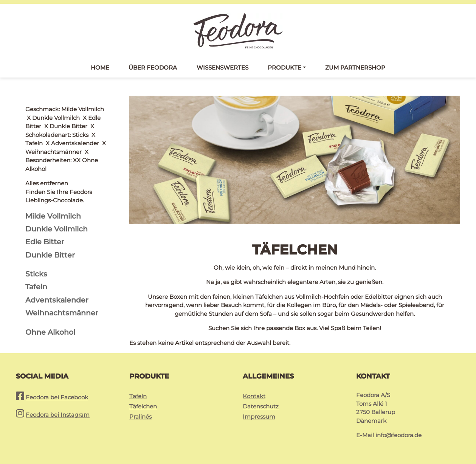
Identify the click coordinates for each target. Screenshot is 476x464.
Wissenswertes (222, 68)
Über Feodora (153, 68)
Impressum (259, 417)
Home (100, 68)
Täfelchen (143, 406)
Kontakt (254, 396)
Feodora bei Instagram (58, 415)
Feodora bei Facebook (57, 397)
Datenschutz (261, 406)
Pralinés (140, 417)
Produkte (285, 68)
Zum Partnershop (355, 68)
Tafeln (138, 396)
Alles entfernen (47, 109)
